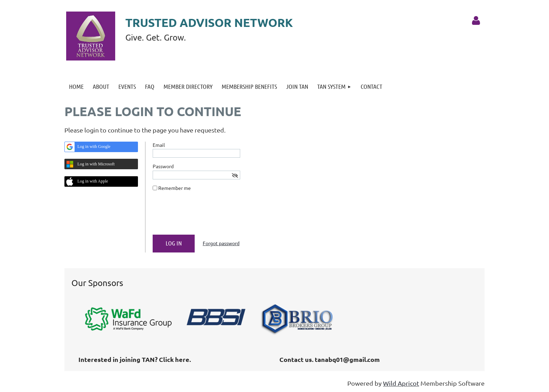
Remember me (175, 188)
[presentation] (206, 216)
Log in (476, 21)
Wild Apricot (401, 383)
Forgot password (221, 243)
